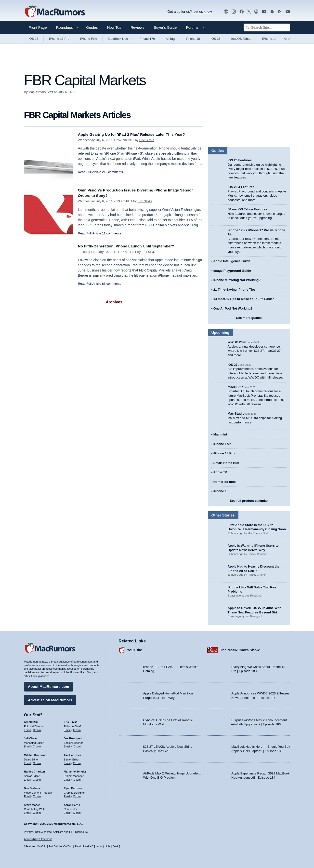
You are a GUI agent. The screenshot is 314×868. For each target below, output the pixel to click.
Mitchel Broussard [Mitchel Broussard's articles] (36, 754)
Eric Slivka (147, 140)
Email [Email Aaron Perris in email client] (67, 812)
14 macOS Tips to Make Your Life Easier (244, 299)
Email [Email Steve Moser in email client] (27, 812)
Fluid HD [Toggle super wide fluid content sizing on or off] (88, 847)
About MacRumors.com (49, 685)
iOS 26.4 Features (241, 187)
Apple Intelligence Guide (232, 261)
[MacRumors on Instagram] (234, 12)
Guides (92, 27)
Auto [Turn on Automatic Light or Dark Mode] (100, 847)
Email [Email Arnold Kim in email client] (27, 729)
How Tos (114, 27)
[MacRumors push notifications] (272, 12)
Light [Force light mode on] (108, 847)
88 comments (112, 284)
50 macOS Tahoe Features (248, 209)
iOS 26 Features (240, 160)
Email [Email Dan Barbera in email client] (27, 795)
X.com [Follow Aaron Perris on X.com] (77, 812)
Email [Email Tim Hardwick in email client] (67, 762)
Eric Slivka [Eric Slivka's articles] (71, 721)
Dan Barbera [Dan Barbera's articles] (32, 787)
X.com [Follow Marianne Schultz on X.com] (77, 778)
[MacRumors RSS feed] (280, 12)
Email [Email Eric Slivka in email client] (67, 729)
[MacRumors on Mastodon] (256, 12)
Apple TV (220, 472)
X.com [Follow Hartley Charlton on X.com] (37, 778)
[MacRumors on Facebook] (242, 12)
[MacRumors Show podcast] (226, 12)
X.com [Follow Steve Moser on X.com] (37, 812)
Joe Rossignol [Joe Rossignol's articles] (73, 737)
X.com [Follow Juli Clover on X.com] (37, 745)
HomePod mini (225, 482)
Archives (114, 302)
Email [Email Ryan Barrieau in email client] (67, 795)
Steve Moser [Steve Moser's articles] (32, 804)
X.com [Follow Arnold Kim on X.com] (37, 729)
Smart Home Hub (226, 463)
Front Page (38, 27)
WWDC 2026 (237, 342)
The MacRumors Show (240, 649)
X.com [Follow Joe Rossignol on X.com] (77, 745)
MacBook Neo (118, 39)
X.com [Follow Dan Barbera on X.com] (37, 795)
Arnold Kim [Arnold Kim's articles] (31, 721)
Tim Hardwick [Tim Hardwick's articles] (72, 754)
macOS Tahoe (241, 39)
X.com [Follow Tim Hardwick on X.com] (77, 762)
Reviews (137, 27)
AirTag (170, 39)
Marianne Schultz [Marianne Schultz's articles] (75, 771)
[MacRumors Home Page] (55, 12)
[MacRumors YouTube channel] (264, 12)
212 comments (112, 172)
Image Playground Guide (232, 271)
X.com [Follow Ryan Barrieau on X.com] (77, 795)
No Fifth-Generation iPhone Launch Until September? (131, 246)
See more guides (249, 318)
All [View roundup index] (287, 39)
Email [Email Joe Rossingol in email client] (67, 745)
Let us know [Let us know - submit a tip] (203, 12)
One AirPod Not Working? (233, 308)
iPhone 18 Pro (59, 39)
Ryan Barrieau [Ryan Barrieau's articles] (73, 787)
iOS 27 (34, 39)
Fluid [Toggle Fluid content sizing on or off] (78, 847)
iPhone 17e (147, 39)
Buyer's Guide (165, 27)
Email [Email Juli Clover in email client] (27, 745)
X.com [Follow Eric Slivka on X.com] (77, 729)
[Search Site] (267, 27)
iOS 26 (216, 39)
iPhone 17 (269, 39)
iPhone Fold (89, 39)
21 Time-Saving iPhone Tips (235, 290)
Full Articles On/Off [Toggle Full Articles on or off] (60, 847)
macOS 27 (235, 387)
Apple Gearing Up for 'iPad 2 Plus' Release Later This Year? (137, 134)
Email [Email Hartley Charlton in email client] (27, 778)
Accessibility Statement (38, 839)
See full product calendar (249, 501)
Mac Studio (236, 414)
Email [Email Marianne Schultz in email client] (67, 778)
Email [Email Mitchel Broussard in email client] (27, 762)
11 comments (112, 233)
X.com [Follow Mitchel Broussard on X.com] (37, 762)
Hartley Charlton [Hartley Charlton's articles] (35, 771)
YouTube (135, 649)
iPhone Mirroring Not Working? (237, 280)
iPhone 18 (193, 39)
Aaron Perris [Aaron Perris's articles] (72, 804)
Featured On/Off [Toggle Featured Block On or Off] (35, 847)
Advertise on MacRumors (50, 699)
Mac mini (220, 434)
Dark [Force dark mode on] (116, 847)
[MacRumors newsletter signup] (288, 12)
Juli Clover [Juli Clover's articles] (31, 737)
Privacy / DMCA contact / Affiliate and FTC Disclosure (56, 832)
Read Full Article (90, 172)
